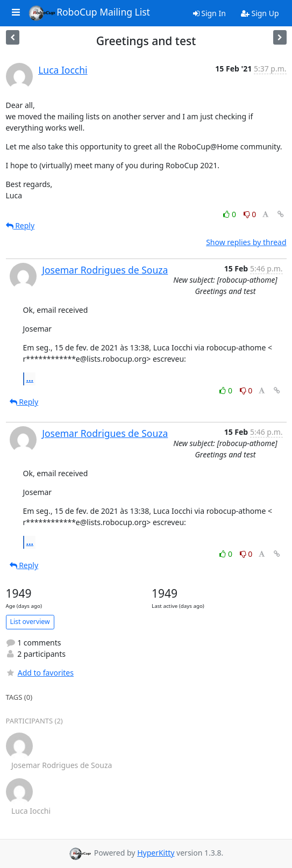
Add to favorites (40, 673)
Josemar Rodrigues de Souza (105, 270)
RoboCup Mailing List (89, 13)
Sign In (209, 13)
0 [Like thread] (230, 214)
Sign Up (260, 13)
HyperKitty (156, 853)
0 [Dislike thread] (250, 214)
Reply (20, 225)
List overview (30, 622)
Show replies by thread (246, 242)
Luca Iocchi (63, 70)
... (30, 378)
